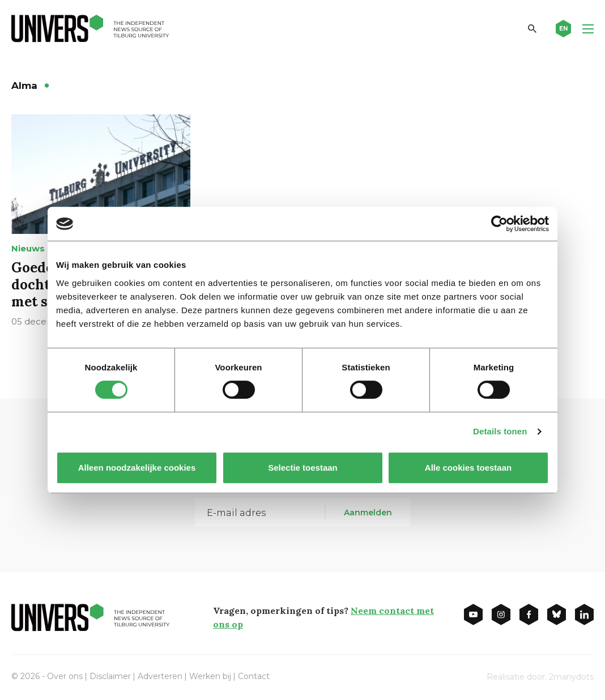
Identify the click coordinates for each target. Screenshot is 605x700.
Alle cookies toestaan (468, 468)
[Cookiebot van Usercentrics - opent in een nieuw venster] (499, 224)
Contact (254, 676)
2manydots (571, 677)
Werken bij (210, 676)
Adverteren (160, 676)
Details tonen (500, 431)
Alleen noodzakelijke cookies (137, 468)
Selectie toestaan (303, 468)
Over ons (65, 676)
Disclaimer (110, 676)
